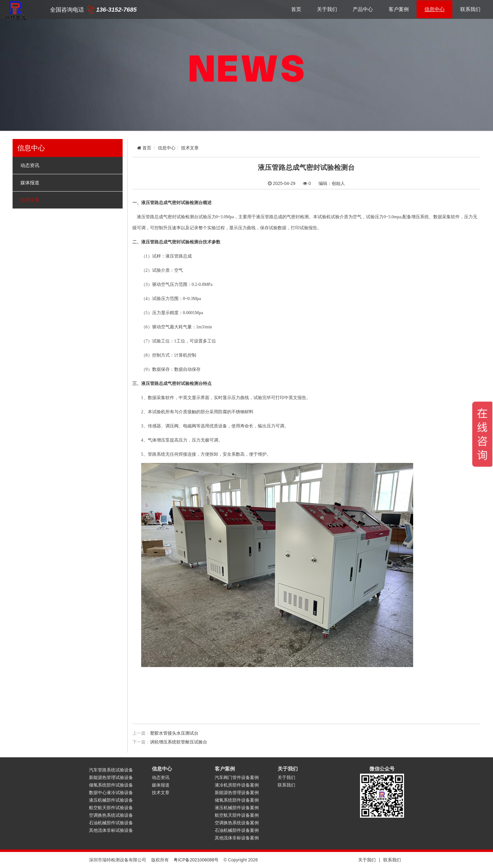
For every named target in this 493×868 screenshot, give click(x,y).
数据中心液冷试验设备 (111, 793)
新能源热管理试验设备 (111, 777)
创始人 (338, 183)
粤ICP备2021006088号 (196, 860)
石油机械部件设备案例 (237, 830)
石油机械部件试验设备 (111, 823)
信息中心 (435, 9)
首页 (296, 9)
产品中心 (363, 9)
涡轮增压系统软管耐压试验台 (179, 742)
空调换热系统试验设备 (111, 815)
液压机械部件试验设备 (111, 800)
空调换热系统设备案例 (237, 823)
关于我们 (327, 9)
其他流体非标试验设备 (111, 830)
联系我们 (470, 9)
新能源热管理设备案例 (237, 793)
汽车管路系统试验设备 (111, 770)
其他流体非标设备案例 (237, 838)
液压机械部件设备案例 (237, 808)
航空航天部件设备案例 (237, 815)
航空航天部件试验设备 (111, 808)
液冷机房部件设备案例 (237, 785)
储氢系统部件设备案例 (237, 800)
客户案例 (399, 9)
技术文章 (30, 200)
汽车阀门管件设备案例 (237, 777)
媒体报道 (30, 183)
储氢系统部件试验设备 (111, 785)
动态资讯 (30, 165)
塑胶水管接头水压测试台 (174, 733)
